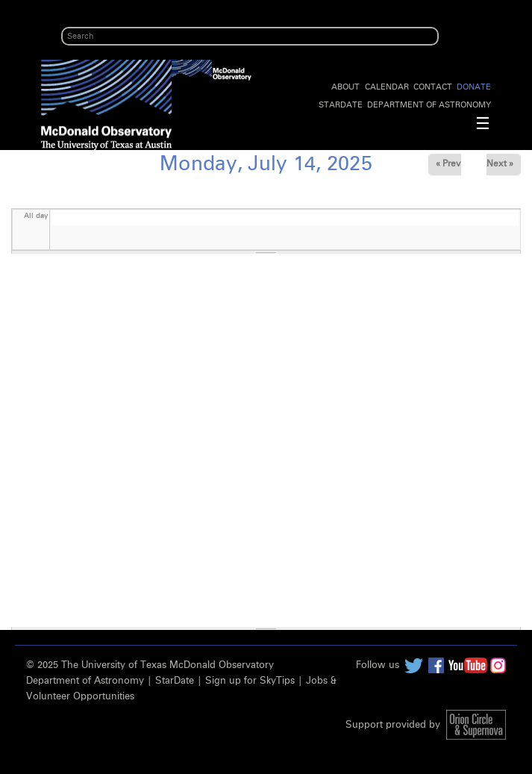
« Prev (448, 164)
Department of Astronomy (429, 105)
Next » (500, 164)
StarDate (341, 105)
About (345, 87)
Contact (433, 87)
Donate (474, 87)
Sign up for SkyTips (250, 681)
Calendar (387, 87)
